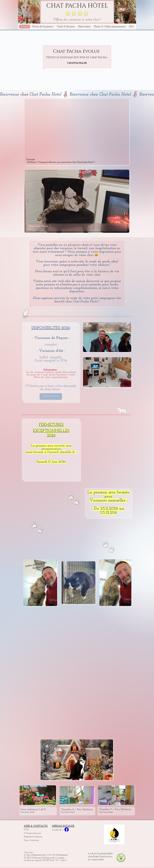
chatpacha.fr (77, 63)
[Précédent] (28, 201)
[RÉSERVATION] (51, 396)
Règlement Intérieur (33, 837)
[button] (131, 27)
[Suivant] (126, 201)
